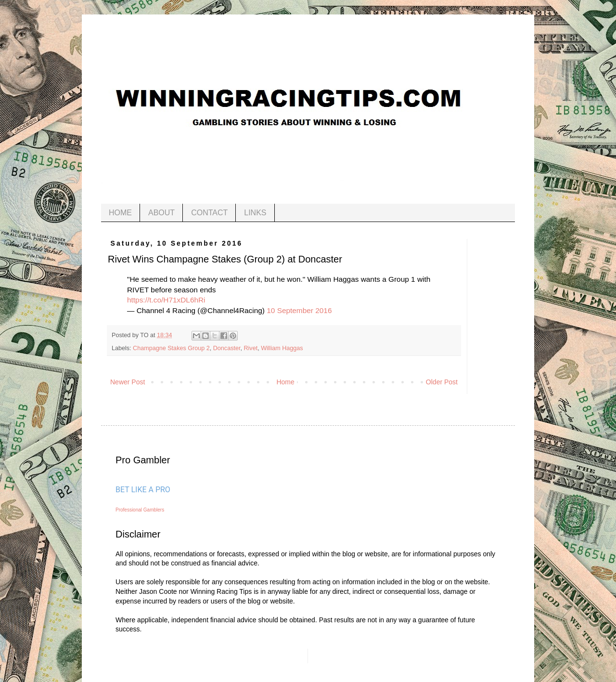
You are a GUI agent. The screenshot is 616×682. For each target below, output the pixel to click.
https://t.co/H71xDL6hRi (166, 300)
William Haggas (282, 348)
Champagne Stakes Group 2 (171, 348)
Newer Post (128, 382)
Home (285, 382)
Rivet (250, 348)
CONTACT (209, 213)
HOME (120, 213)
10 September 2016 (299, 310)
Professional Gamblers (140, 510)
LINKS (255, 213)
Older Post (442, 382)
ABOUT (161, 213)
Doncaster (227, 348)
